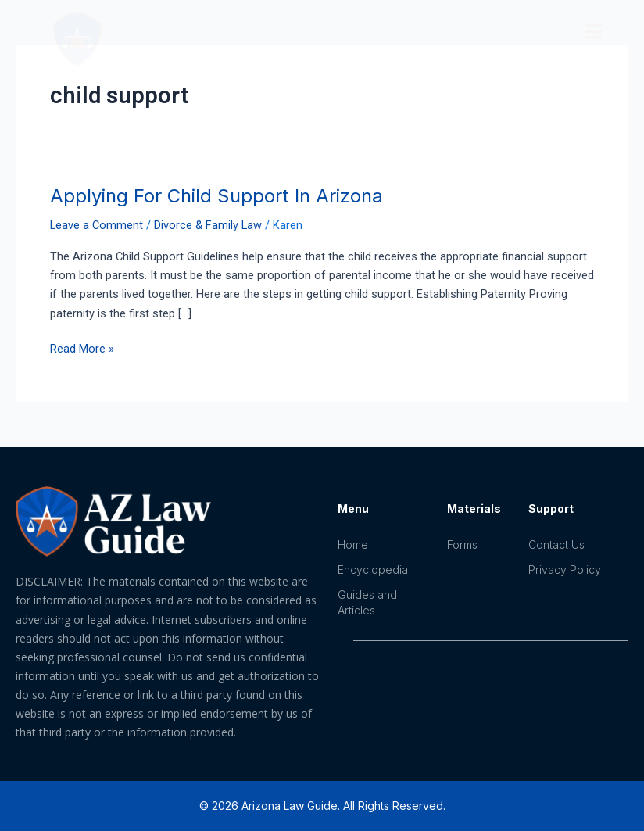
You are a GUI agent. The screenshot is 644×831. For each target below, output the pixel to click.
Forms (462, 544)
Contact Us (556, 544)
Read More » (82, 347)
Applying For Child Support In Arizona (216, 196)
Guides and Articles (367, 602)
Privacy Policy (565, 570)
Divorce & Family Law (208, 225)
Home (353, 544)
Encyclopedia (373, 570)
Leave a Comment (97, 225)
